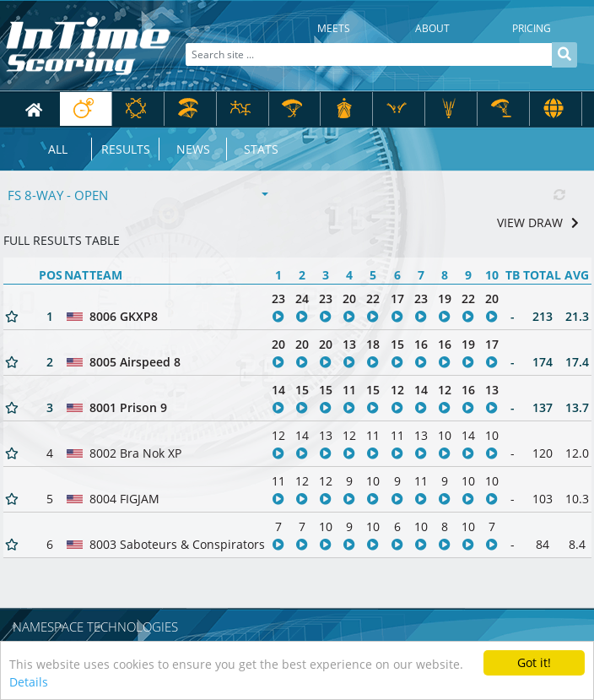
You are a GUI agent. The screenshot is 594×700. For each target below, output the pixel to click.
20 (349, 298)
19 (445, 298)
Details (29, 684)
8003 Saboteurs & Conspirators (177, 544)
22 (373, 298)
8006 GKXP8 (124, 316)
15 (397, 344)
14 (278, 390)
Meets (334, 28)
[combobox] (138, 195)
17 (397, 298)
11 (349, 390)
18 (373, 344)
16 (421, 344)
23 (278, 298)
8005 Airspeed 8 (135, 362)
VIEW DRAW (538, 222)
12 (397, 390)
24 (302, 298)
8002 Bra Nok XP (135, 453)
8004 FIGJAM (124, 499)
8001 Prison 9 (128, 407)
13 (349, 344)
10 (445, 435)
